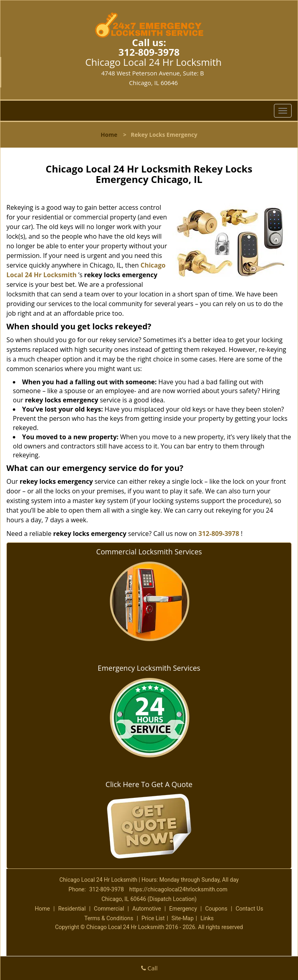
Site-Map (183, 918)
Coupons (216, 909)
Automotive (147, 909)
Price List (153, 918)
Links (207, 918)
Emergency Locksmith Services (149, 668)
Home (109, 135)
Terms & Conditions (109, 918)
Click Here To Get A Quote (149, 784)
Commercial (109, 909)
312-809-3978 (149, 52)
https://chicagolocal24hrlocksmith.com (178, 889)
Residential (72, 909)
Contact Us (249, 909)
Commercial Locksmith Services (149, 552)
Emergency (183, 909)
